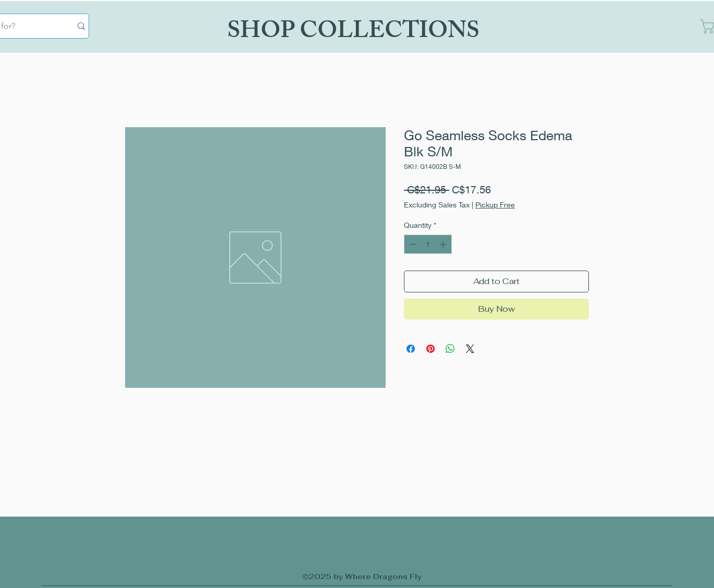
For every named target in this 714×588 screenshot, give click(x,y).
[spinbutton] (428, 244)
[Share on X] (470, 349)
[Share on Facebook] (411, 349)
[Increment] (444, 244)
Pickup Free (495, 205)
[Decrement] (412, 244)
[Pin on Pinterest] (430, 349)
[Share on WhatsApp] (450, 349)
